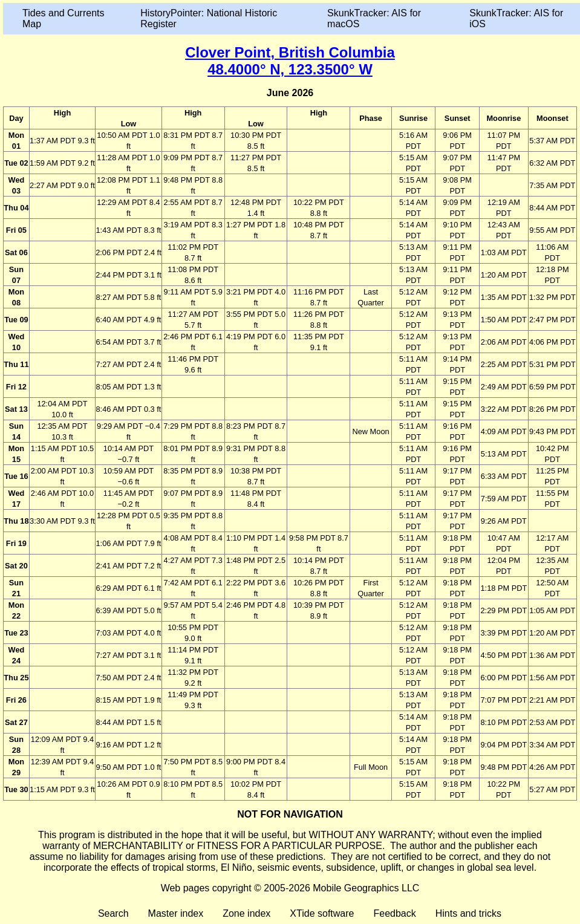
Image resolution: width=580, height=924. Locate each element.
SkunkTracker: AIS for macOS (374, 18)
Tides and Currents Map (63, 18)
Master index (176, 913)
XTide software (322, 913)
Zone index (246, 913)
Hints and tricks (468, 913)
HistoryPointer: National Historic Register (209, 18)
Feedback (394, 913)
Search (113, 913)
